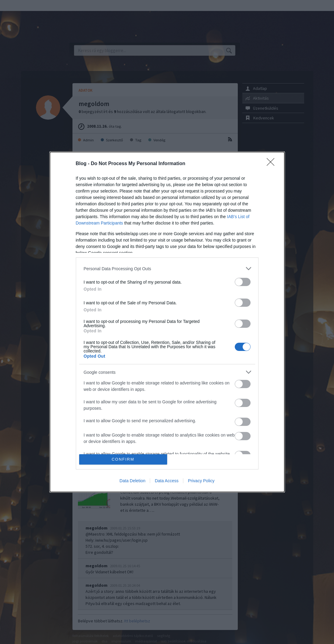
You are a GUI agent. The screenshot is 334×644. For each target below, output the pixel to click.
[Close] (272, 164)
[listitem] (167, 269)
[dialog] (167, 322)
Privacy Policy (201, 481)
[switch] (243, 282)
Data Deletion (133, 481)
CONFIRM (123, 459)
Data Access (167, 481)
